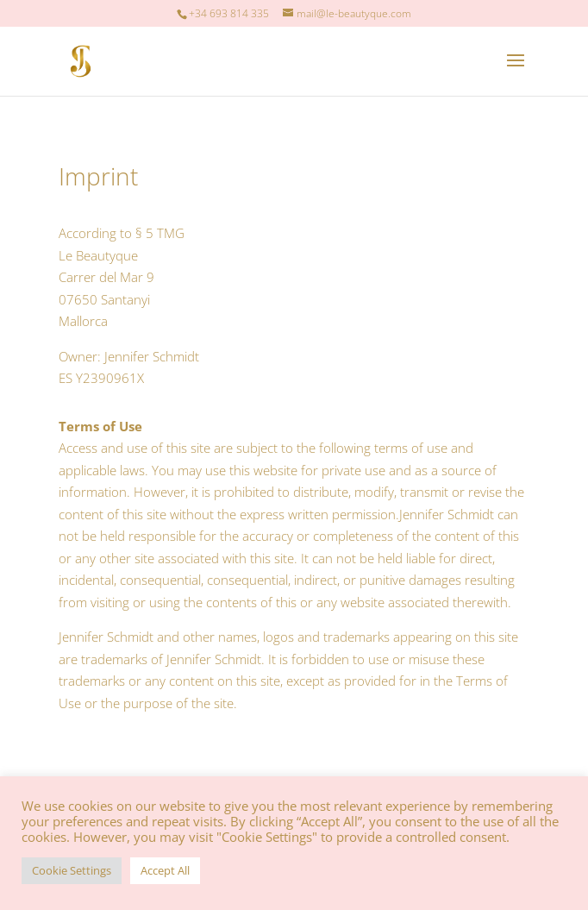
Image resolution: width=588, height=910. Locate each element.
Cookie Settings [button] (72, 870)
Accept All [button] (165, 870)
